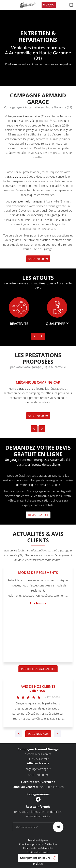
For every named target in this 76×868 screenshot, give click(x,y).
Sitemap (38, 856)
